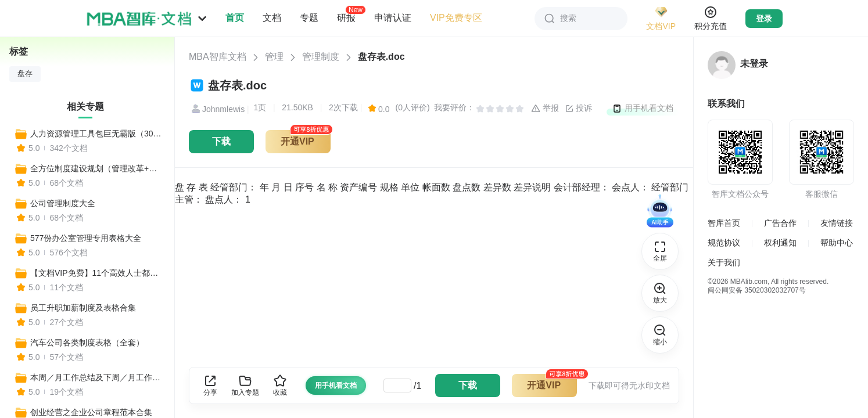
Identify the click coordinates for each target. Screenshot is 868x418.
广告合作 (780, 223)
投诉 (579, 109)
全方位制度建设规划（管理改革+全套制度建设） (97, 168)
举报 (545, 109)
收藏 (280, 385)
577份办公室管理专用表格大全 (86, 238)
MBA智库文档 (218, 57)
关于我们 (724, 262)
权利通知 (780, 243)
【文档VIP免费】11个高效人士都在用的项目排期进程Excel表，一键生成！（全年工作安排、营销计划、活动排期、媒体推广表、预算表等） (97, 273)
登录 (764, 19)
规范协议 (724, 243)
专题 (309, 18)
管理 (274, 57)
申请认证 (393, 18)
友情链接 (837, 223)
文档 (272, 18)
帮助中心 (837, 243)
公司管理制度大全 (63, 203)
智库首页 (724, 223)
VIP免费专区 (456, 18)
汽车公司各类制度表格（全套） (87, 343)
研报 (346, 17)
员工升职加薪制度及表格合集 (83, 308)
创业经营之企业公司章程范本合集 (91, 412)
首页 (235, 18)
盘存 (25, 74)
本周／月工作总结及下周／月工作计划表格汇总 (97, 377)
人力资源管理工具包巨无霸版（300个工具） (97, 134)
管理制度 (321, 57)
